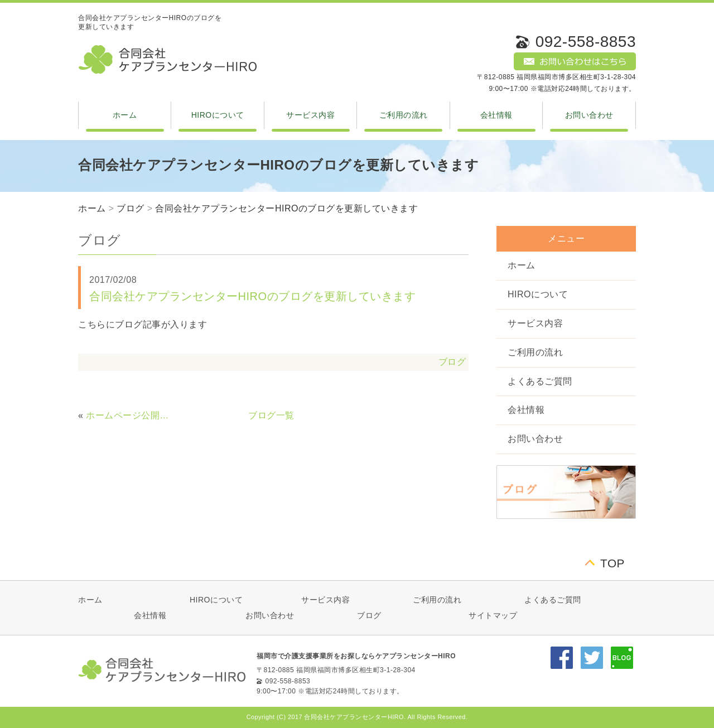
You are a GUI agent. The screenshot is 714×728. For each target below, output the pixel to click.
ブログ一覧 (271, 415)
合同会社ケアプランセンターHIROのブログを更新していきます (286, 208)
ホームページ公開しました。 (131, 415)
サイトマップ (493, 615)
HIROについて (218, 115)
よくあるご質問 (540, 381)
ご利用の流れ (404, 115)
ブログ (131, 208)
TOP (612, 563)
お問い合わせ (589, 115)
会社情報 (496, 115)
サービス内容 (310, 115)
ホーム (125, 115)
